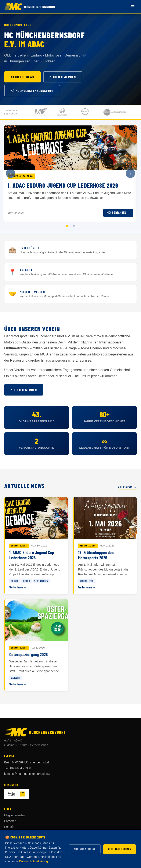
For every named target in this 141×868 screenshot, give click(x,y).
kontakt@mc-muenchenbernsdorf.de (28, 774)
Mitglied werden (63, 77)
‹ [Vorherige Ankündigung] (10, 173)
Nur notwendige (85, 849)
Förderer (10, 821)
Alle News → (127, 487)
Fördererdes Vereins (12, 112)
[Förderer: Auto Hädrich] (120, 112)
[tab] (67, 226)
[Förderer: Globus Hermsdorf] (68, 112)
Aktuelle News (22, 77)
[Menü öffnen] (133, 7)
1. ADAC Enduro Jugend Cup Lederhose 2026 (32, 555)
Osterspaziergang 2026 (29, 654)
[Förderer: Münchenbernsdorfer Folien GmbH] (46, 112)
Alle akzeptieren (119, 849)
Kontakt (9, 827)
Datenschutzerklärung (33, 861)
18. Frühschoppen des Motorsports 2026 (96, 555)
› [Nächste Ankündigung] (130, 173)
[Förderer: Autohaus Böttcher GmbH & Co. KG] (90, 112)
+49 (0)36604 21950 (18, 768)
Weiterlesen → (18, 587)
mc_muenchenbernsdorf (32, 91)
